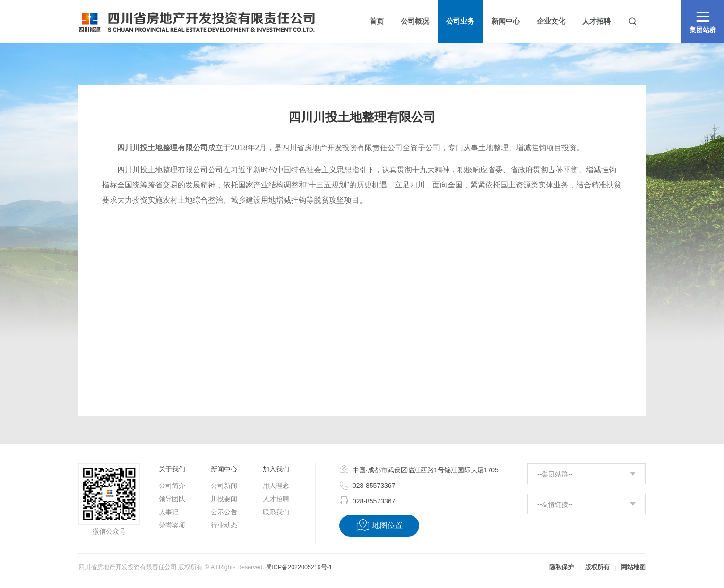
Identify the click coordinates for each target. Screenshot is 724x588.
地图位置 (379, 525)
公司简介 (172, 486)
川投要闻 (224, 499)
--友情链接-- (555, 504)
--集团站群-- (555, 474)
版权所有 (597, 567)
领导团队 (172, 499)
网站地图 (633, 567)
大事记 (169, 512)
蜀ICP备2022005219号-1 (299, 567)
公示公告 (224, 512)
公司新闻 (224, 486)
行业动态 (224, 525)
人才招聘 (276, 499)
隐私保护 (561, 567)
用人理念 (276, 486)
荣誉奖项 (172, 525)
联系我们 (276, 512)
